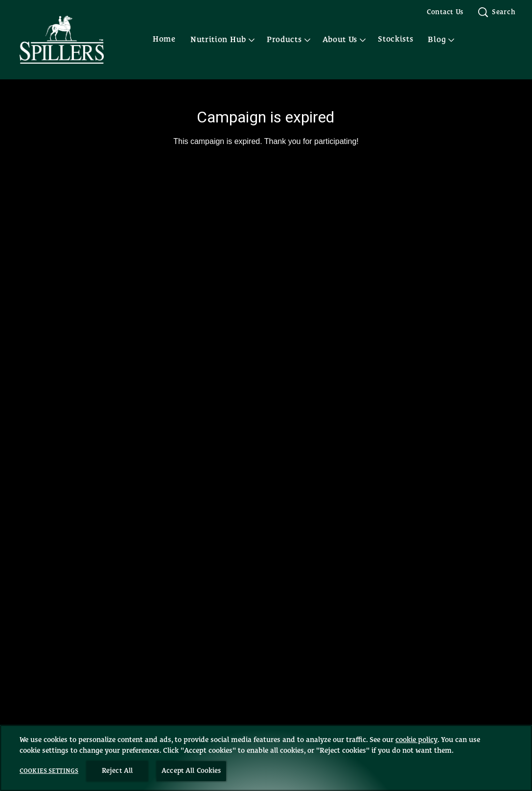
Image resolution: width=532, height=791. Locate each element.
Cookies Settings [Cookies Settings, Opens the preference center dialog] (49, 771)
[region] (266, 758)
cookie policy (416, 740)
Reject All (117, 771)
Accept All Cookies (191, 771)
